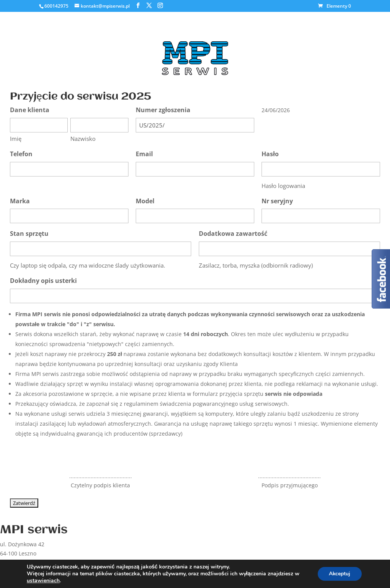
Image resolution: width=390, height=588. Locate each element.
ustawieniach (43, 581)
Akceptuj (339, 574)
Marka (20, 201)
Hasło (270, 154)
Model (145, 201)
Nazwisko (83, 139)
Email (144, 154)
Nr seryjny (277, 201)
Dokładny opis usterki (43, 281)
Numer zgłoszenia (163, 110)
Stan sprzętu (29, 234)
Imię (16, 139)
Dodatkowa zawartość (233, 234)
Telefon (21, 154)
